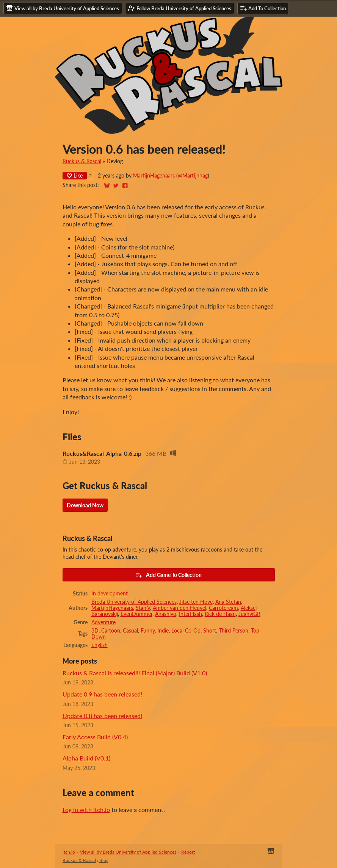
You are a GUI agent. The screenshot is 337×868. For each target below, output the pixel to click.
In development (110, 594)
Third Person (234, 631)
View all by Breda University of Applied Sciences (128, 852)
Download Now (85, 505)
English (100, 645)
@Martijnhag (193, 176)
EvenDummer (136, 614)
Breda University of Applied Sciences (134, 602)
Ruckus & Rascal (82, 161)
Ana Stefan (228, 602)
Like (75, 175)
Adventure (103, 622)
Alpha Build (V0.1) (86, 758)
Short (210, 631)
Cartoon (111, 631)
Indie (163, 631)
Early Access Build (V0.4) (95, 737)
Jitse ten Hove (196, 602)
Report (188, 852)
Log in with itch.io (86, 810)
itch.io (69, 852)
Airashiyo (166, 614)
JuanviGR (249, 614)
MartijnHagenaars (154, 176)
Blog (104, 860)
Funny (148, 631)
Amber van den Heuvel (179, 608)
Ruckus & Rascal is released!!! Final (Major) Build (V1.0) (135, 673)
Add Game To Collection (168, 575)
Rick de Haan (220, 614)
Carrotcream (223, 608)
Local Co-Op (186, 631)
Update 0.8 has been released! (102, 716)
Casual (130, 631)
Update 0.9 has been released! (102, 694)
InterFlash (190, 614)
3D (95, 631)
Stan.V (143, 608)
